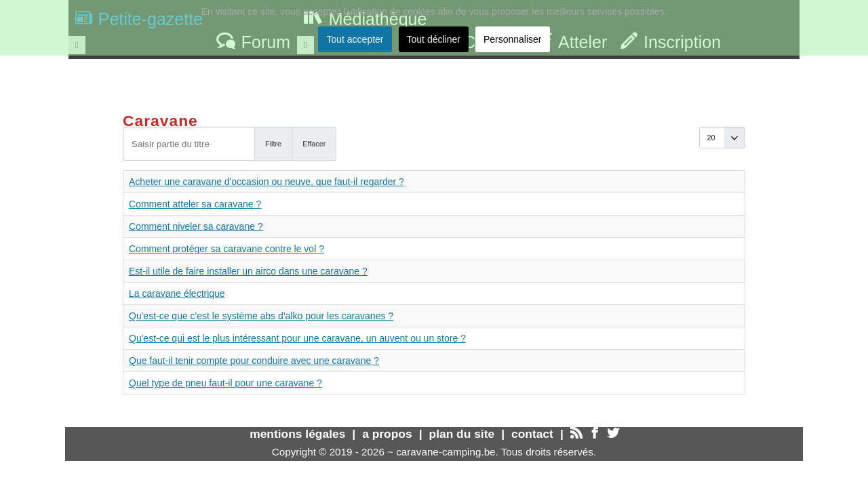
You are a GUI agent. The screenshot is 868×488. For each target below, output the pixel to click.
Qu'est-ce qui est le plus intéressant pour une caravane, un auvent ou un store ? (297, 338)
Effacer (314, 144)
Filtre (273, 144)
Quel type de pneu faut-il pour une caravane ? (225, 383)
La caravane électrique (177, 293)
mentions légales (297, 434)
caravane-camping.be (446, 452)
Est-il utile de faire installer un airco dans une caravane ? (248, 271)
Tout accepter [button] (355, 39)
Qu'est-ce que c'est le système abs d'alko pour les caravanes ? (261, 316)
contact (532, 434)
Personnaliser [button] (513, 39)
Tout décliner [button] (434, 39)
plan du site (462, 434)
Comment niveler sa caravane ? (196, 226)
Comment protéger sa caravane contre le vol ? (226, 249)
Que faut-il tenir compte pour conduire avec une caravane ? (254, 361)
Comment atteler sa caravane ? (195, 204)
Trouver (752, 78)
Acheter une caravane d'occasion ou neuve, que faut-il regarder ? (267, 182)
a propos (387, 434)
